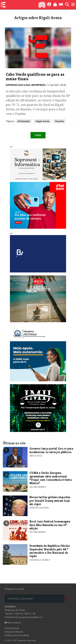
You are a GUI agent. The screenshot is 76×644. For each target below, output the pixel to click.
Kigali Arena (42, 121)
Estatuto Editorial (14, 632)
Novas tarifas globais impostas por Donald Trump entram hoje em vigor (50, 501)
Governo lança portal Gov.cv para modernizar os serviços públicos (51, 450)
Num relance (13, 623)
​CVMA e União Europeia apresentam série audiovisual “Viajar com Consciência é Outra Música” (51, 478)
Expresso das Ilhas (18, 85)
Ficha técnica (12, 628)
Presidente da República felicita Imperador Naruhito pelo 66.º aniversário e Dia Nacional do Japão (50, 551)
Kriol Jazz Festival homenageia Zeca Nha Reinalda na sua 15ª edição (50, 525)
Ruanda (59, 121)
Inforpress (38, 85)
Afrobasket (24, 121)
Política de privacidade (17, 635)
